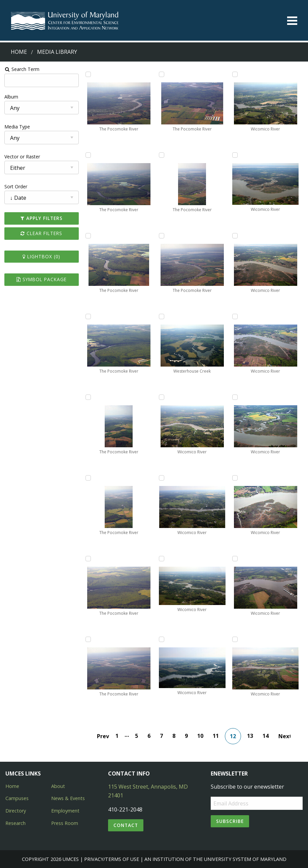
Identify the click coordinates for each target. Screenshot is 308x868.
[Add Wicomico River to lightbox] (162, 397)
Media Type (17, 127)
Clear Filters (41, 233)
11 (216, 736)
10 (200, 736)
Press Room (65, 823)
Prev (103, 736)
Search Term (22, 69)
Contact (126, 825)
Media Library (57, 52)
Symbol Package (42, 279)
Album (11, 97)
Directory (16, 811)
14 (266, 736)
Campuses (17, 798)
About (58, 786)
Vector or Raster (22, 157)
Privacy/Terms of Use (112, 859)
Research (15, 823)
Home (19, 52)
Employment (65, 811)
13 (250, 736)
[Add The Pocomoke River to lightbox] (88, 74)
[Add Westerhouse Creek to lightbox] (162, 316)
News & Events (68, 798)
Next (284, 736)
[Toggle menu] (292, 21)
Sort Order (16, 186)
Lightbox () (41, 256)
